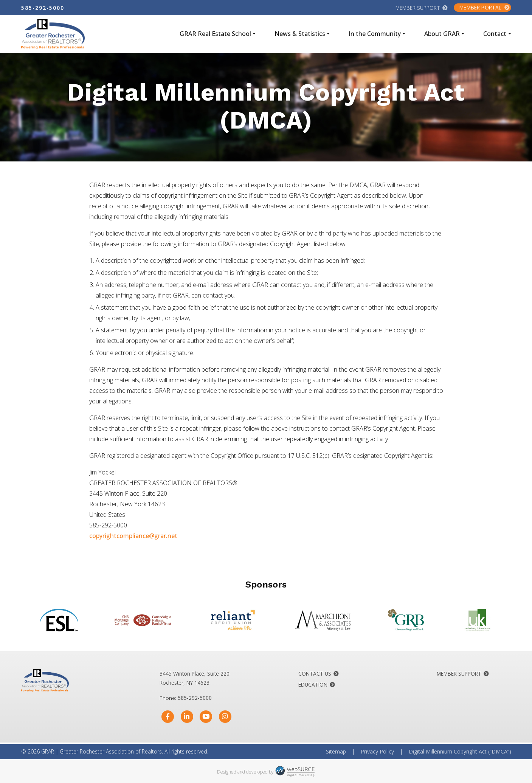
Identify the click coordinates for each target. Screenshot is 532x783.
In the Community (375, 34)
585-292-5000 (43, 8)
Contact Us (315, 674)
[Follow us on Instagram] (225, 716)
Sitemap (336, 751)
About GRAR (442, 34)
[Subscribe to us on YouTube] (206, 716)
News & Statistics (300, 34)
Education (313, 685)
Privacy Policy (377, 751)
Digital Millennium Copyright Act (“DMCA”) (460, 751)
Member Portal (480, 7)
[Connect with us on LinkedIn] (187, 716)
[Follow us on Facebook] (168, 716)
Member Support (418, 8)
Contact (495, 34)
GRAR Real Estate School (215, 34)
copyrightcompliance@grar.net (133, 536)
